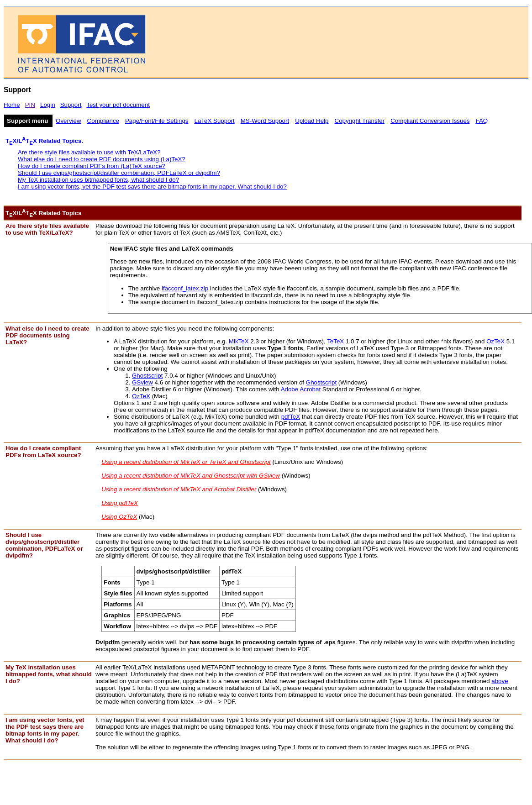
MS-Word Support (265, 121)
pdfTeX (291, 417)
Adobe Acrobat (301, 389)
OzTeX (495, 341)
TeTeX (335, 341)
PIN (30, 105)
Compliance (103, 121)
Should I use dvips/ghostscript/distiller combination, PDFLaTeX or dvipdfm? (119, 173)
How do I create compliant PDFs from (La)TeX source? (92, 166)
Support (71, 105)
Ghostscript (147, 376)
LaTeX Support (215, 121)
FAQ (482, 121)
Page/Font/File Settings (157, 121)
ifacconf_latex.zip (185, 288)
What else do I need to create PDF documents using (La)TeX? (102, 159)
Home (12, 105)
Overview (68, 121)
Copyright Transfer (360, 121)
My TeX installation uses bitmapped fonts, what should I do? (98, 180)
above (500, 681)
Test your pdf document (118, 105)
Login (48, 105)
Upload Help (312, 121)
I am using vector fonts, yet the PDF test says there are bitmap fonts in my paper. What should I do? (152, 187)
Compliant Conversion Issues (430, 121)
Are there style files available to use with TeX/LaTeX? (89, 152)
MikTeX (239, 341)
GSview (142, 382)
